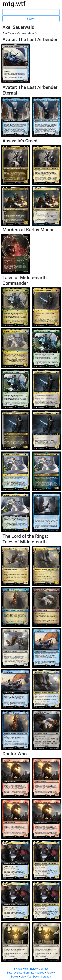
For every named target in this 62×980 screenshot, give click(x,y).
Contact (43, 969)
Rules (34, 969)
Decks (15, 977)
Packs (50, 973)
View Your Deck (30, 977)
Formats (30, 973)
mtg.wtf (14, 4)
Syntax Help (21, 969)
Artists (18, 973)
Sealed (41, 973)
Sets (10, 973)
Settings (46, 977)
